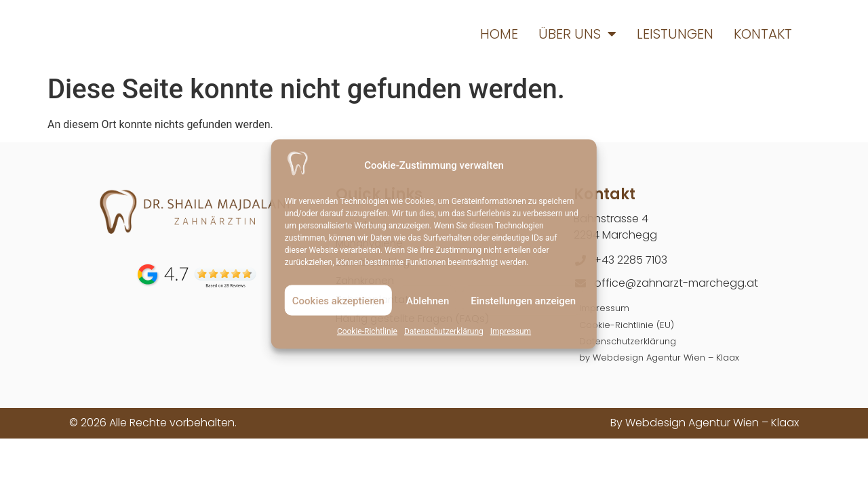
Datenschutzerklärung (444, 331)
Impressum (511, 331)
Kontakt (763, 34)
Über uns (577, 34)
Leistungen (675, 34)
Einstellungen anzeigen (523, 300)
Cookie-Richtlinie (367, 331)
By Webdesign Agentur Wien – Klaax (705, 419)
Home (499, 34)
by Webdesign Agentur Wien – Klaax (652, 354)
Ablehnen (428, 300)
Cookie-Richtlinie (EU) (623, 323)
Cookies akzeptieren (338, 300)
